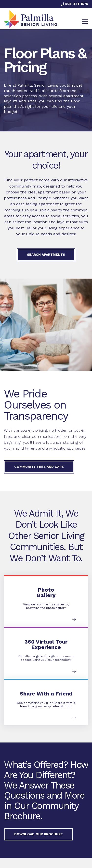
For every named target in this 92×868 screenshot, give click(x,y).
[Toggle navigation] (85, 22)
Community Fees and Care (39, 467)
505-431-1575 (75, 4)
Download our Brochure (39, 834)
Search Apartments (46, 254)
